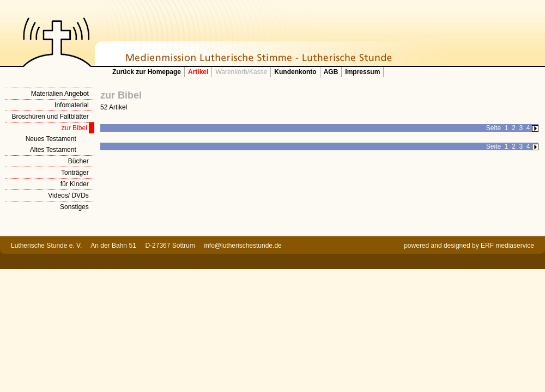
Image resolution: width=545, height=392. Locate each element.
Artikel (198, 72)
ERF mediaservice (507, 246)
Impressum (362, 72)
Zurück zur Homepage (147, 72)
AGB (331, 72)
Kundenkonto (295, 72)
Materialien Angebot (60, 94)
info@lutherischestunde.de (243, 246)
